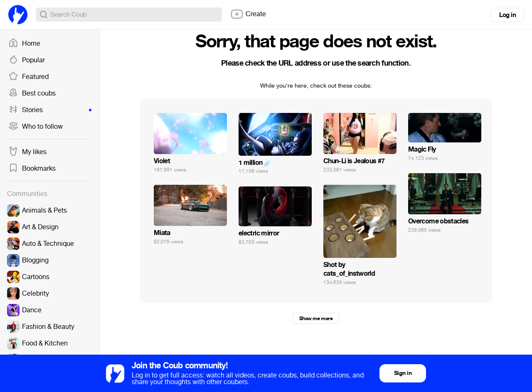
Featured (28, 77)
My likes (27, 152)
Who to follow (36, 127)
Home (24, 44)
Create (248, 14)
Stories (50, 110)
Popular (27, 60)
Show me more (316, 318)
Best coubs (32, 93)
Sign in (403, 373)
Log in (507, 15)
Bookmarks (32, 169)
